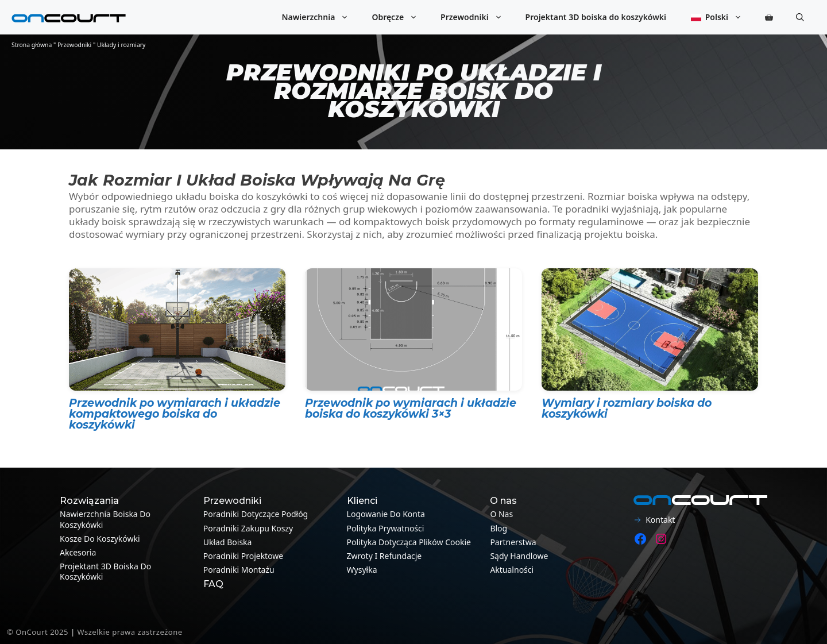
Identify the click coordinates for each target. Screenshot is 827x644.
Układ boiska (228, 542)
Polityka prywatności (386, 528)
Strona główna (32, 45)
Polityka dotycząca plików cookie (409, 542)
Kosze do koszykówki (100, 539)
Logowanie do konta (386, 514)
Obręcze (400, 17)
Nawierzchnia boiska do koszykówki (105, 519)
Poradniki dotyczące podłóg (256, 514)
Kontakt (660, 520)
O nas (501, 514)
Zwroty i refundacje (384, 556)
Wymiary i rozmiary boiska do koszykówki (627, 408)
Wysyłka (362, 570)
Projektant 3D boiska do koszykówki (596, 17)
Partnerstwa (513, 542)
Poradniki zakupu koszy (248, 528)
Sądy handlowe (519, 556)
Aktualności (512, 570)
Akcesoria (78, 552)
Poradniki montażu (239, 570)
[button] (800, 17)
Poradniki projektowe (243, 556)
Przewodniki (477, 17)
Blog (498, 528)
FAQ (213, 584)
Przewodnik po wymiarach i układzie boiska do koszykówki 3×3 (411, 408)
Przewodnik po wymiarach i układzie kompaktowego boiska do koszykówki (175, 414)
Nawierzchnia (321, 17)
